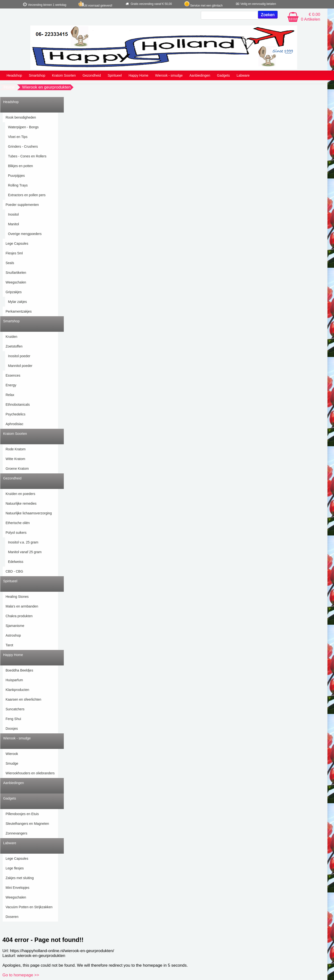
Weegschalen (16, 282)
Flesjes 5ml (14, 253)
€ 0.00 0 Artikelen (311, 17)
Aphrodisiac (14, 424)
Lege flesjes (15, 868)
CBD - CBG (14, 571)
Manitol (13, 224)
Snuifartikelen (16, 273)
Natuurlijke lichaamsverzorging (29, 513)
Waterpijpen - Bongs (23, 127)
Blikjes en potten (20, 166)
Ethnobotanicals (18, 405)
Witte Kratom (15, 459)
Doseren (12, 917)
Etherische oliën (18, 523)
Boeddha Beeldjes (19, 670)
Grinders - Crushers (23, 146)
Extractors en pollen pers (27, 195)
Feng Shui (13, 719)
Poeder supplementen (22, 205)
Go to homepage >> (21, 975)
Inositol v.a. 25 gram (23, 542)
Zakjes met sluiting (20, 878)
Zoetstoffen (14, 346)
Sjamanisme (15, 626)
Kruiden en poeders (20, 494)
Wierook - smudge (169, 75)
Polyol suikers (16, 533)
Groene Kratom (17, 469)
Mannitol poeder (20, 366)
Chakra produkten (19, 616)
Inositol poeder (19, 356)
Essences (13, 375)
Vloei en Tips (18, 137)
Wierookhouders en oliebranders (30, 773)
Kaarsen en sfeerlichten (23, 699)
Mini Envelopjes (17, 888)
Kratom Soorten (64, 75)
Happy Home (138, 75)
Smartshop (37, 75)
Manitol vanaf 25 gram (25, 552)
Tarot (9, 645)
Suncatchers (15, 709)
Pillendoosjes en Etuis (22, 814)
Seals (10, 263)
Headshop (14, 75)
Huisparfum (14, 680)
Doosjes (12, 729)
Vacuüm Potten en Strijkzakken (29, 907)
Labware (243, 75)
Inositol (13, 214)
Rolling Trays (18, 185)
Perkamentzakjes (19, 311)
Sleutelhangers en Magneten (27, 824)
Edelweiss (16, 562)
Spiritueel (115, 75)
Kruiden (11, 337)
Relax (10, 395)
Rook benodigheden (21, 117)
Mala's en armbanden (22, 606)
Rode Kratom (16, 449)
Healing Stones (17, 597)
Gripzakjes (14, 292)
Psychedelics (16, 414)
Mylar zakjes (17, 302)
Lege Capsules (17, 243)
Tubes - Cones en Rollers (27, 156)
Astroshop (13, 635)
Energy (11, 385)
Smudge (12, 763)
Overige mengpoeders (25, 234)
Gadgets (224, 75)
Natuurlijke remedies (21, 503)
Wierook (12, 754)
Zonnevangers (16, 833)
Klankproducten (17, 690)
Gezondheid (92, 75)
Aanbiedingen (200, 75)
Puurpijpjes (16, 176)
